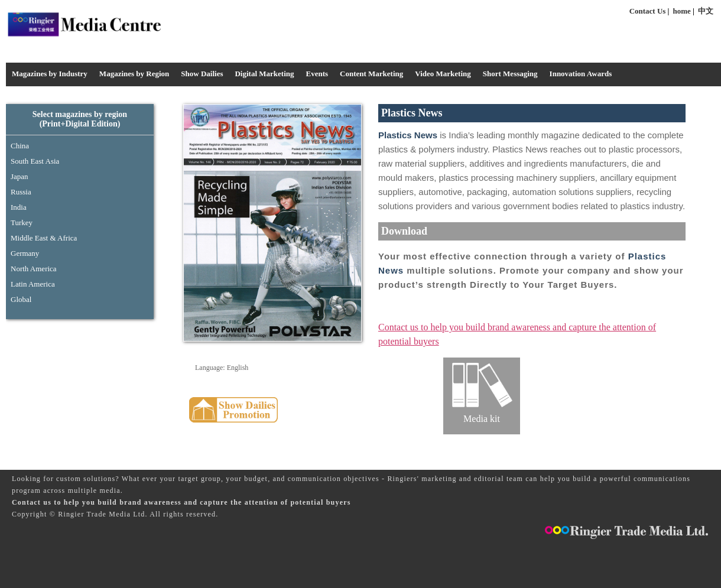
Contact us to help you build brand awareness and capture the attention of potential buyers (181, 502)
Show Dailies (202, 74)
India (19, 207)
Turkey (22, 222)
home (682, 11)
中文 (706, 11)
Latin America (33, 284)
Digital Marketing (264, 74)
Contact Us (648, 11)
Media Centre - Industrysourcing (84, 24)
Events (317, 74)
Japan (20, 176)
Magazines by (134, 74)
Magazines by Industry (50, 74)
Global (21, 299)
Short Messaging (510, 74)
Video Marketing (443, 74)
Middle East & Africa (44, 238)
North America (34, 269)
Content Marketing (371, 74)
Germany (25, 253)
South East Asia (35, 161)
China (20, 146)
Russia (21, 192)
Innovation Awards (581, 74)
